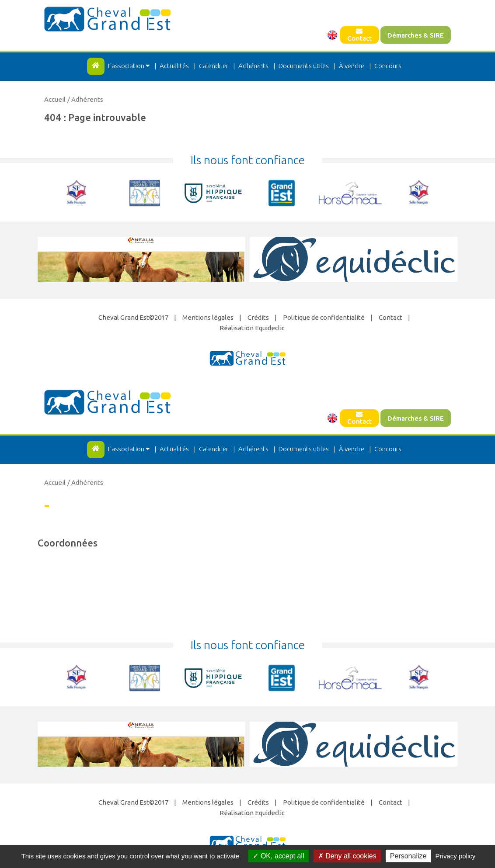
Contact (359, 35)
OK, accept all (278, 856)
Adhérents (253, 66)
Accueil (55, 99)
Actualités (174, 66)
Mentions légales (208, 317)
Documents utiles (304, 66)
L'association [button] (129, 66)
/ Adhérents (85, 99)
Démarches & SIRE (416, 35)
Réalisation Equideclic (252, 328)
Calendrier (214, 66)
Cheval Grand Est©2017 (133, 317)
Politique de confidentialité (324, 317)
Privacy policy (456, 856)
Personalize (408, 856)
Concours (388, 66)
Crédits (258, 317)
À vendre (352, 66)
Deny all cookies (347, 856)
